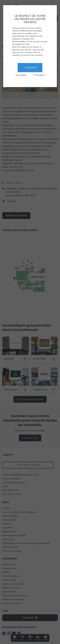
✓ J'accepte (30, 68)
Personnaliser (21, 75)
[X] (30, 322)
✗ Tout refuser (39, 75)
